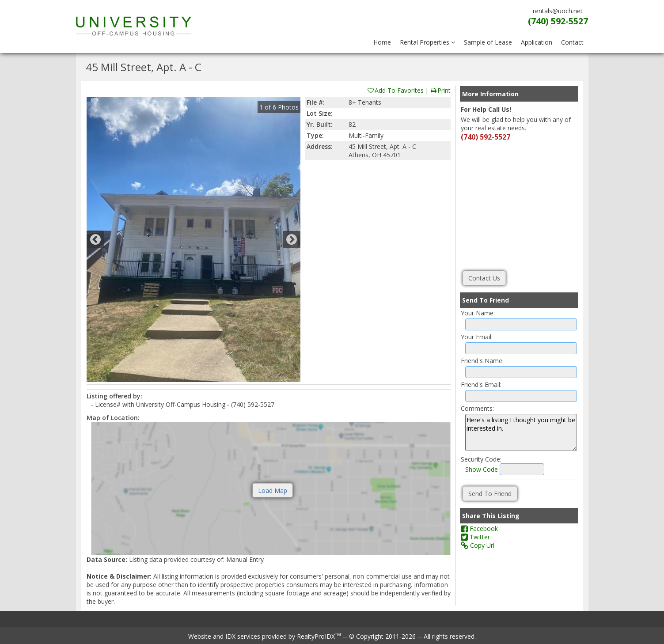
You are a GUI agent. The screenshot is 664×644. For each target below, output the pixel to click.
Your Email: (477, 337)
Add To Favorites (395, 90)
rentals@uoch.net (558, 11)
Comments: (477, 408)
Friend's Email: (481, 385)
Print (440, 90)
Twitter (475, 537)
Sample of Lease (488, 42)
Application (537, 42)
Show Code (482, 469)
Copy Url (478, 545)
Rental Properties (427, 42)
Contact (572, 42)
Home (382, 42)
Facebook (479, 528)
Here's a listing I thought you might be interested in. (521, 432)
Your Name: (478, 313)
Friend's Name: (482, 361)
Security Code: (481, 459)
